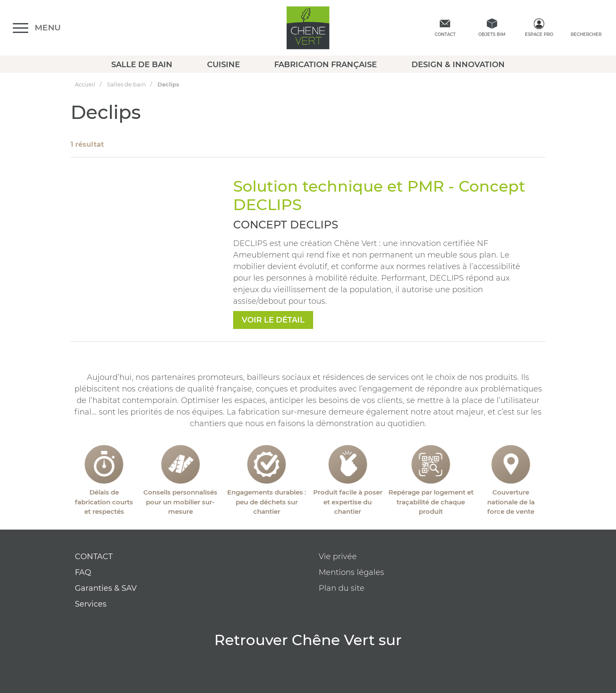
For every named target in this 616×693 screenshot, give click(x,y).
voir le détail (273, 320)
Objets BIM (492, 34)
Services (91, 604)
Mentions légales (351, 572)
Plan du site (342, 588)
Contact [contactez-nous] (445, 34)
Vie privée (338, 557)
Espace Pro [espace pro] (539, 34)
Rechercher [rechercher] (586, 34)
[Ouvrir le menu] (37, 28)
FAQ (83, 572)
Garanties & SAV (106, 588)
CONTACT (94, 557)
